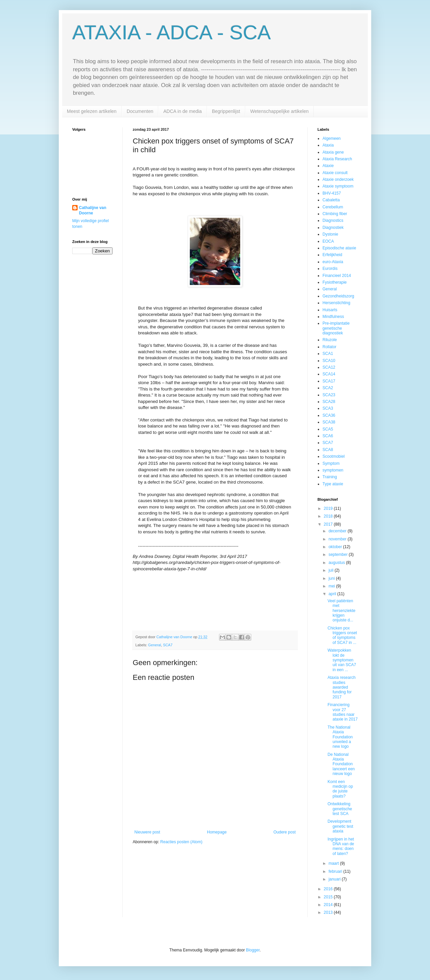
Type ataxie (333, 484)
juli (332, 570)
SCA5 (328, 429)
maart (334, 863)
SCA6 (328, 436)
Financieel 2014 (337, 276)
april (333, 594)
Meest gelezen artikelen (92, 111)
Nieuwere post (147, 832)
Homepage (217, 832)
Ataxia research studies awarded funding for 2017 (341, 687)
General (155, 645)
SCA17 (329, 381)
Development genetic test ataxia (340, 826)
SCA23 (329, 395)
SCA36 (329, 415)
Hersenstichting (336, 303)
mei (332, 586)
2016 (329, 889)
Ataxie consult (335, 173)
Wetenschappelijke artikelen (279, 111)
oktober (336, 547)
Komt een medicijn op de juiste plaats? (340, 789)
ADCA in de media (182, 111)
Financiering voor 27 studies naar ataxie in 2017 (343, 712)
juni (332, 578)
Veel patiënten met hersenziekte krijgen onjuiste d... (341, 611)
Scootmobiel (334, 456)
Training (330, 477)
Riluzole (330, 340)
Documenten (140, 111)
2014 (329, 905)
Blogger (253, 950)
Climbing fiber (335, 214)
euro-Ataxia (333, 262)
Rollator (329, 347)
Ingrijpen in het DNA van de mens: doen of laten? (341, 846)
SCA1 (328, 354)
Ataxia (328, 145)
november (338, 539)
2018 (329, 516)
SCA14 (329, 374)
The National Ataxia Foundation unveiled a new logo (340, 737)
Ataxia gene (333, 152)
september (339, 555)
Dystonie (330, 234)
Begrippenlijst (226, 111)
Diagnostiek (333, 228)
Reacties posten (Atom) (181, 842)
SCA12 (329, 367)
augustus (337, 563)
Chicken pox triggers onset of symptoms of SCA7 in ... (342, 635)
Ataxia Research (337, 159)
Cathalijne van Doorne (93, 211)
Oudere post (285, 832)
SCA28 (329, 402)
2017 (329, 524)
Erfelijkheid (332, 255)
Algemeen (332, 138)
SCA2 (328, 388)
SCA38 (329, 422)
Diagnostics (333, 220)
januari (335, 879)
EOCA (328, 241)
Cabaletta (331, 200)
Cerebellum (333, 207)
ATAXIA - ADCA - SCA (171, 32)
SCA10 (329, 361)
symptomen (333, 470)
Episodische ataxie (339, 248)
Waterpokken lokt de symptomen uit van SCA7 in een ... (342, 660)
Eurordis (330, 269)
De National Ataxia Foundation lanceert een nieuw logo (341, 764)
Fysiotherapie (335, 282)
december (338, 531)
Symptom (331, 463)
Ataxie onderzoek (338, 179)
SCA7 (168, 645)
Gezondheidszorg (338, 296)
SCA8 (328, 450)
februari (336, 871)
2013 (329, 912)
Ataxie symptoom (338, 186)
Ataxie (328, 166)
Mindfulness (333, 317)
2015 (329, 897)
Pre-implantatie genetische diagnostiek (336, 328)
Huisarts (330, 310)
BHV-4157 (332, 193)
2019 (329, 508)
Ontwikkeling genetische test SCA (340, 809)
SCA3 (328, 408)
